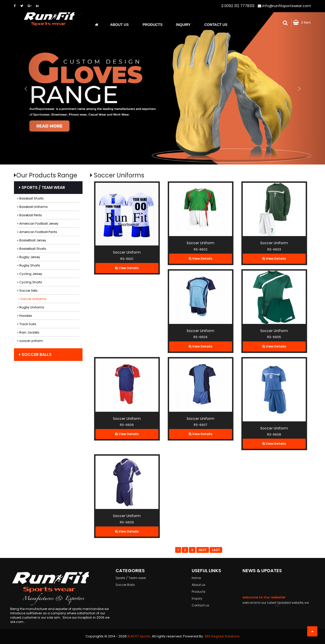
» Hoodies (25, 316)
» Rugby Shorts (29, 265)
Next (203, 550)
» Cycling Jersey (30, 274)
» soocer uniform (30, 341)
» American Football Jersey (38, 224)
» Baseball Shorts (30, 198)
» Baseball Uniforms (32, 207)
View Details (127, 268)
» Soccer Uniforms (32, 299)
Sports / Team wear (42, 187)
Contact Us (216, 25)
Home (196, 578)
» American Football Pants (37, 232)
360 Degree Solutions (222, 636)
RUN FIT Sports (139, 636)
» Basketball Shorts (32, 249)
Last (216, 550)
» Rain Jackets (28, 332)
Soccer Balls (35, 354)
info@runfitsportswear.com (287, 6)
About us (119, 25)
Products (152, 25)
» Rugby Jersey (29, 257)
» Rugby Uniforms (31, 307)
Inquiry (183, 25)
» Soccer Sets (27, 291)
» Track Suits (27, 324)
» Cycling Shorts (30, 282)
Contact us (200, 605)
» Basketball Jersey (32, 240)
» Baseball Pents (29, 215)
